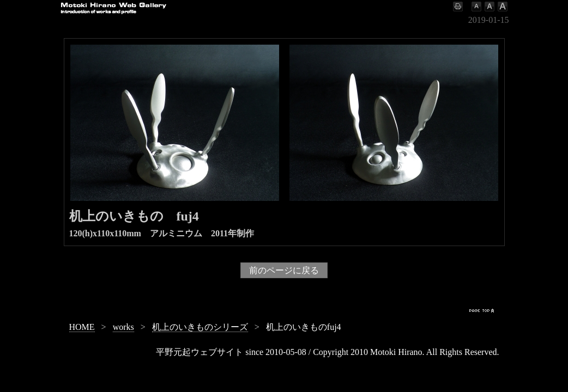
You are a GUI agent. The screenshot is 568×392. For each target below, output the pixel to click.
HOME (82, 327)
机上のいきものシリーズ (200, 327)
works (123, 327)
